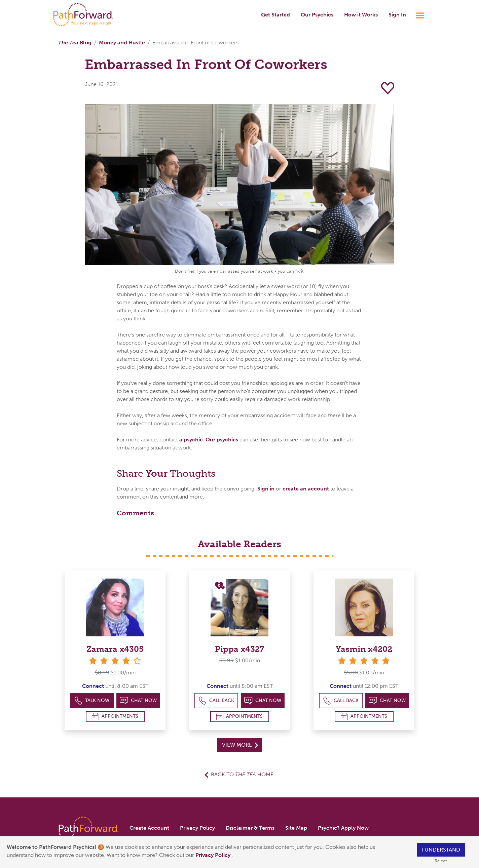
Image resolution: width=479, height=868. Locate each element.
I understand (441, 850)
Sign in (266, 489)
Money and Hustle (122, 43)
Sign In (397, 15)
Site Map (296, 828)
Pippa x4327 (239, 649)
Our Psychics (317, 15)
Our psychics (222, 440)
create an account (306, 489)
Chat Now (138, 701)
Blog (75, 43)
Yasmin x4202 (364, 649)
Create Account (149, 828)
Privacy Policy (214, 855)
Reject (441, 861)
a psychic (191, 440)
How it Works (361, 15)
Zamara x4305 (115, 649)
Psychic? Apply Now (343, 828)
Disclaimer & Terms (250, 828)
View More (240, 745)
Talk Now (92, 701)
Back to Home (242, 774)
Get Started (275, 15)
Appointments (115, 717)
